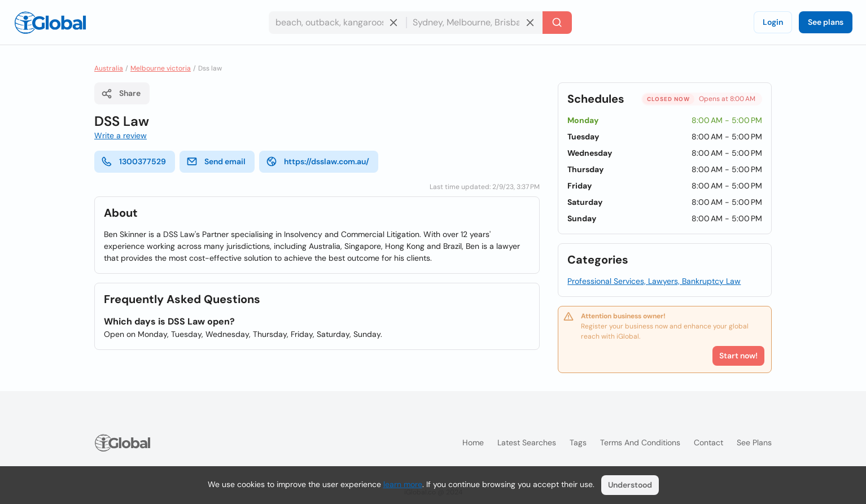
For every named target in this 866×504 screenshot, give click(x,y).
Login (773, 22)
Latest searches (527, 442)
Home (473, 442)
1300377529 (134, 161)
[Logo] (50, 23)
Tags (578, 442)
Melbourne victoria (161, 68)
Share (121, 94)
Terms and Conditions (640, 442)
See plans (826, 22)
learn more (403, 484)
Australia (109, 68)
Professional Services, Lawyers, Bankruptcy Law (654, 281)
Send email (216, 161)
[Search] (557, 23)
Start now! (738, 356)
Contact (708, 442)
